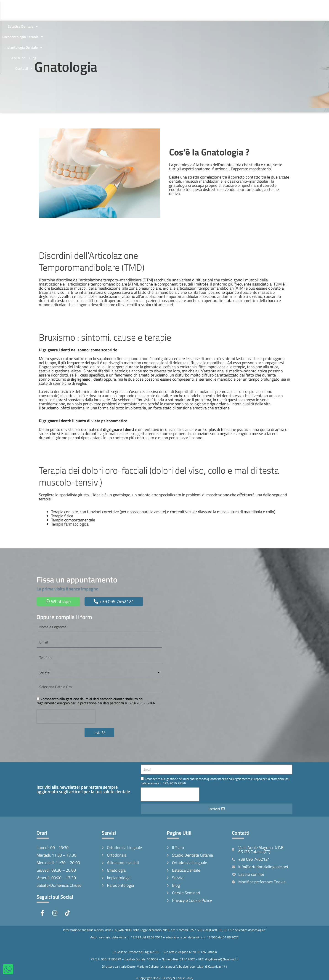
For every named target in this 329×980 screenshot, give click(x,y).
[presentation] (66, 716)
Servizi (265, 5)
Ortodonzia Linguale (111, 5)
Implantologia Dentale (233, 5)
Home (63, 5)
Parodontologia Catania (189, 5)
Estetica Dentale (148, 5)
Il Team (80, 5)
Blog (280, 5)
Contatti (173, 16)
